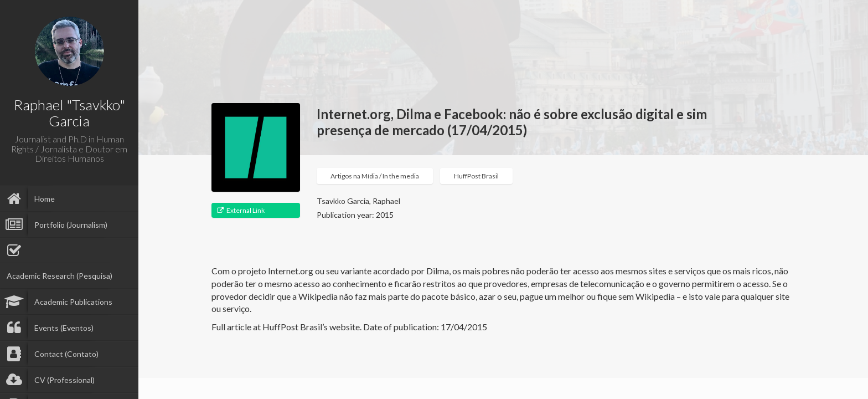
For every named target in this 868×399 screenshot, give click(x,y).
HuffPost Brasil (476, 176)
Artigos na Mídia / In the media (375, 176)
